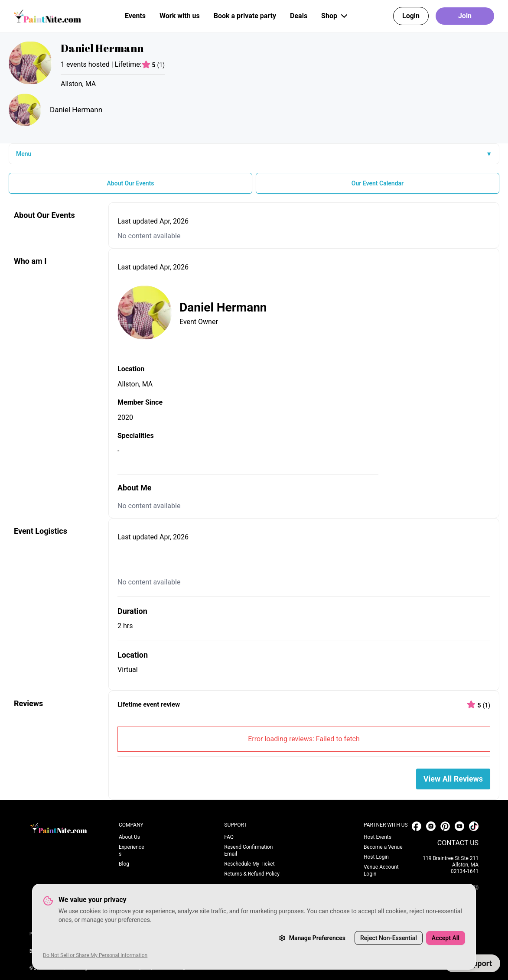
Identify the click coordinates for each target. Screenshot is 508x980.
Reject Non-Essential (389, 938)
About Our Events (130, 183)
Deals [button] (299, 16)
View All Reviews (453, 779)
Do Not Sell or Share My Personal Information (95, 955)
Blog (124, 864)
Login (411, 16)
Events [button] (135, 16)
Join (465, 16)
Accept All (446, 938)
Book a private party (245, 16)
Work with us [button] (180, 16)
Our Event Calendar (378, 183)
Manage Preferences (312, 938)
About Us (129, 837)
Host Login (376, 857)
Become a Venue (383, 847)
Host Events (378, 837)
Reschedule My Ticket (249, 864)
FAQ (229, 837)
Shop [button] (335, 16)
